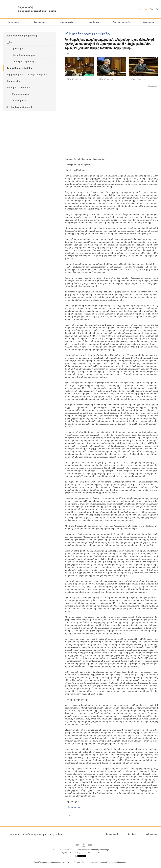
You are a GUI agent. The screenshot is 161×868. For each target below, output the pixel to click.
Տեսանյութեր (13, 81)
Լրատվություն (93, 22)
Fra (157, 9)
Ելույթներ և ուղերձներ (19, 68)
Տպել (71, 815)
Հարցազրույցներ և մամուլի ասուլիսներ (27, 74)
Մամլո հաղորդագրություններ (22, 36)
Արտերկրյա (18, 48)
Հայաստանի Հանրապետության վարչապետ (35, 834)
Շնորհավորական (21, 94)
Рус (151, 9)
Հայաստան (148, 22)
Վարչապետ (13, 22)
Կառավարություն (121, 22)
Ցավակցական (19, 100)
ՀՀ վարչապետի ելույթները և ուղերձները (87, 33)
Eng (140, 9)
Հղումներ (132, 834)
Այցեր (9, 42)
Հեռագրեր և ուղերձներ (18, 87)
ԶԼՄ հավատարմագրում (19, 107)
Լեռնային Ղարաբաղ (23, 61)
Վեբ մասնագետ (112, 834)
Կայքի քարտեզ (151, 834)
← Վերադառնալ (73, 807)
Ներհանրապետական (23, 55)
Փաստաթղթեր (66, 22)
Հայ (146, 9)
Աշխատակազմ (39, 22)
